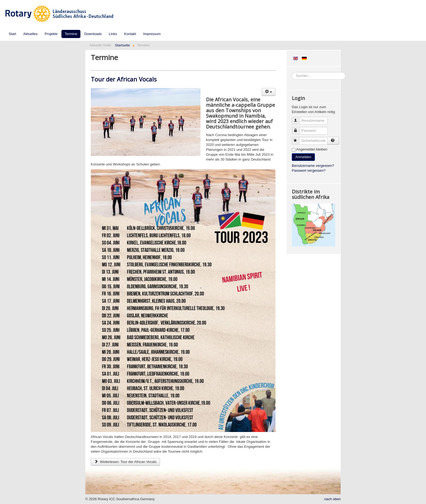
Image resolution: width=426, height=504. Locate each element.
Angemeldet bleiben (312, 149)
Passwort (298, 128)
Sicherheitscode (298, 138)
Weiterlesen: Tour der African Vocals (125, 462)
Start (12, 34)
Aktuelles (30, 34)
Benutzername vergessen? (313, 166)
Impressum (152, 34)
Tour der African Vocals (124, 79)
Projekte (51, 34)
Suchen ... (292, 72)
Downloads (93, 34)
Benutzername (298, 118)
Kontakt (130, 34)
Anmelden (303, 157)
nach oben (332, 499)
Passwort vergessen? (309, 170)
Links (113, 34)
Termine (71, 34)
